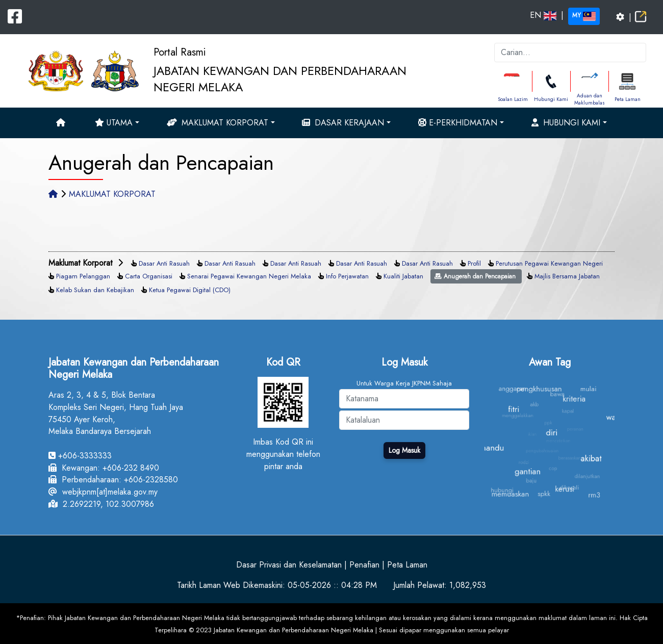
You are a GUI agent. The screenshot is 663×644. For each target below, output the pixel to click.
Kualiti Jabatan (403, 276)
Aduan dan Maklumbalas (590, 99)
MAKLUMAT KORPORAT (112, 194)
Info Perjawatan (347, 276)
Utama (114, 123)
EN (543, 15)
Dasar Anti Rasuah (164, 263)
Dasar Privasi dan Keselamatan (289, 565)
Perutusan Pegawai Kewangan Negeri (549, 263)
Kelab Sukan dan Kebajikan (95, 290)
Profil (474, 263)
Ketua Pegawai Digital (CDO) (190, 290)
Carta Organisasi (149, 276)
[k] (570, 53)
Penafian (364, 565)
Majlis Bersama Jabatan (567, 276)
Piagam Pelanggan (83, 276)
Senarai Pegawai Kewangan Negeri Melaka (249, 276)
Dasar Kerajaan (343, 123)
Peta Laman (628, 99)
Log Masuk (404, 450)
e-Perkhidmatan (458, 123)
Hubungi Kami (551, 99)
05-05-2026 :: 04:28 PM (332, 585)
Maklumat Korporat (218, 123)
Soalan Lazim (513, 99)
